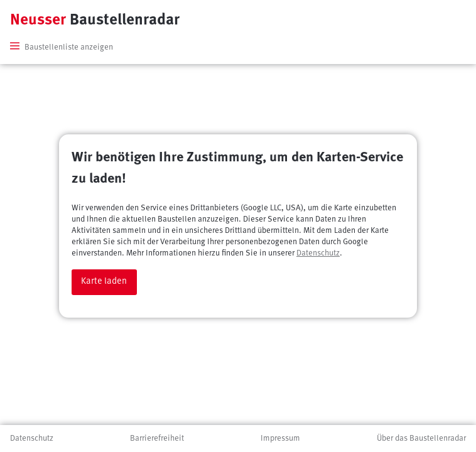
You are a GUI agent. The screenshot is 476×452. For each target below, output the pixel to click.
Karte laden (104, 282)
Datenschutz (318, 253)
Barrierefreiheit (157, 439)
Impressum (280, 439)
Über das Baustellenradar (421, 439)
